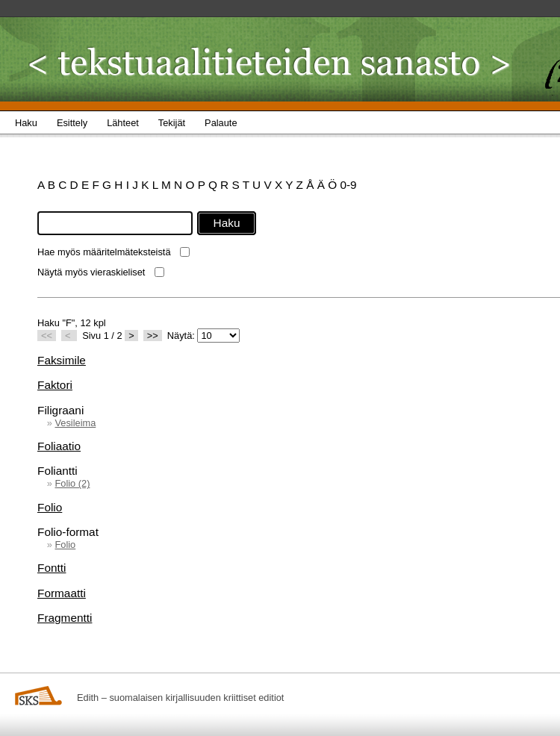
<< (47, 336)
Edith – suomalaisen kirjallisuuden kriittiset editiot (180, 698)
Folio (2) (72, 483)
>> (153, 336)
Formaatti (62, 593)
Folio (50, 507)
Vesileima (75, 423)
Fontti (52, 568)
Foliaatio (59, 446)
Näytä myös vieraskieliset (91, 272)
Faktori (55, 385)
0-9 (348, 185)
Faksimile (62, 360)
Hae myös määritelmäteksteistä (104, 252)
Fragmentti (65, 618)
